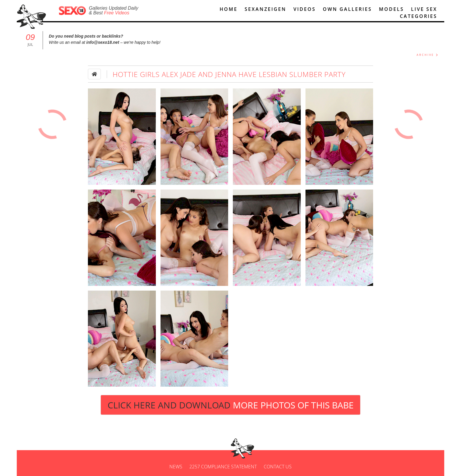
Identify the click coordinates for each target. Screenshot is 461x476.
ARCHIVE (425, 55)
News (176, 467)
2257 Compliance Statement (223, 467)
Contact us (278, 467)
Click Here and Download (231, 405)
